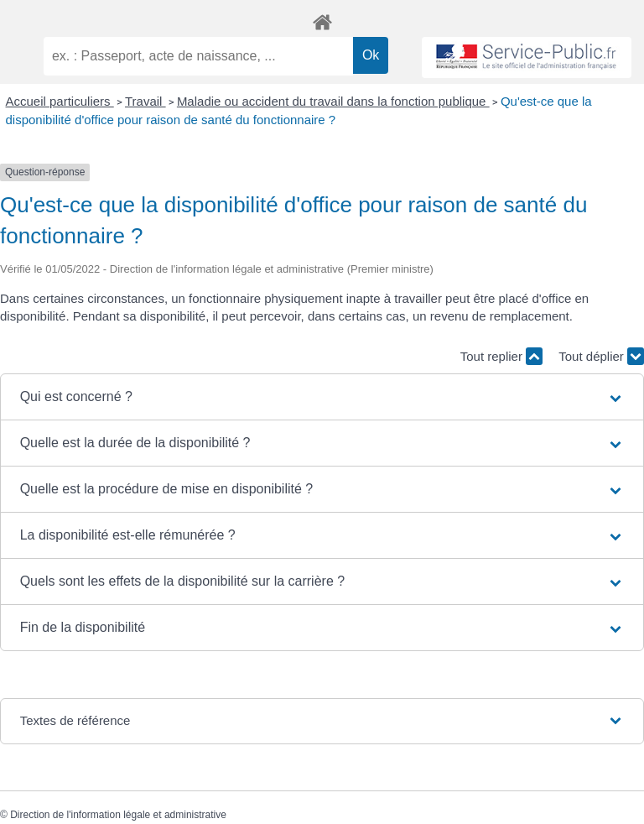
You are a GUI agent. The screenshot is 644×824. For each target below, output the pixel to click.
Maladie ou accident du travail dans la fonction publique (333, 101)
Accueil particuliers (60, 101)
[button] (322, 397)
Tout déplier (601, 356)
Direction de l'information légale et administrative (118, 815)
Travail (145, 101)
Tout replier (501, 356)
